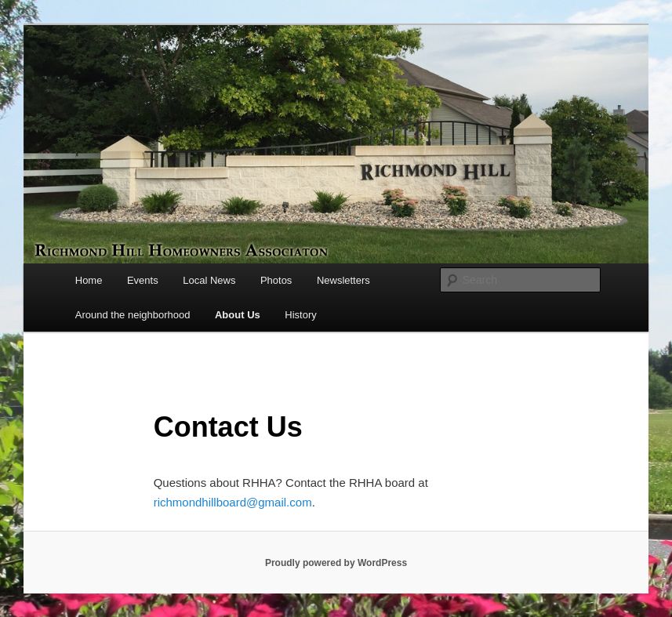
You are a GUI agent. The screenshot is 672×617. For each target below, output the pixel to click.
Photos (276, 280)
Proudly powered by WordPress (336, 563)
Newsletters (343, 280)
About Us (238, 315)
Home (89, 280)
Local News (209, 280)
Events (143, 280)
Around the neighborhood (133, 315)
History (300, 315)
